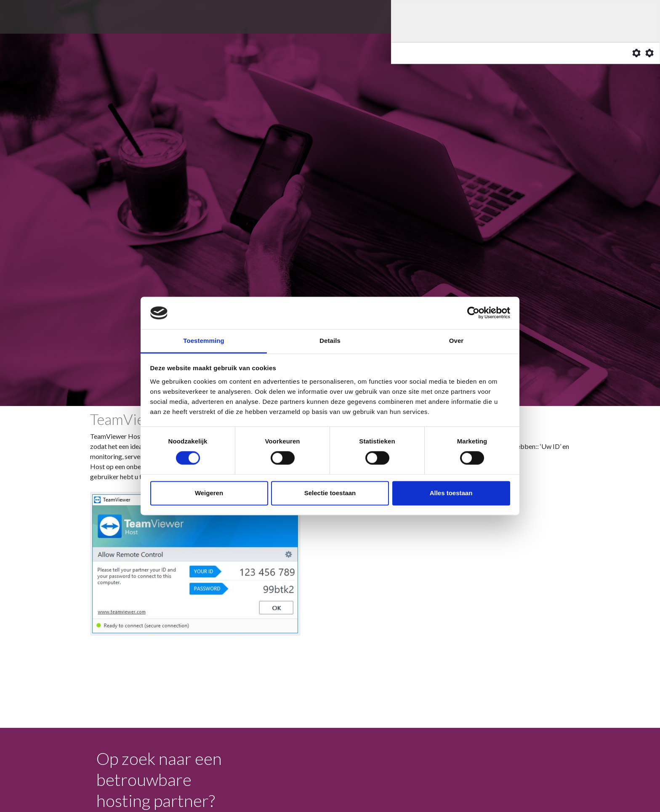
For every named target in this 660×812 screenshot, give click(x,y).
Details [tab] (330, 341)
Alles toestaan (451, 493)
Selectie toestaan (330, 493)
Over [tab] (456, 341)
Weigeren (209, 493)
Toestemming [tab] (204, 341)
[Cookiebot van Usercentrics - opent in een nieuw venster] (473, 313)
